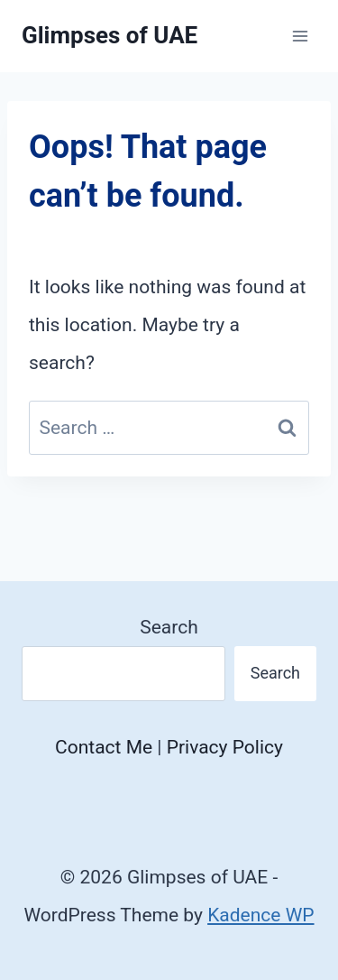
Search (169, 627)
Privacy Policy (225, 747)
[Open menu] (300, 36)
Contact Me (104, 747)
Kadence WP (260, 915)
